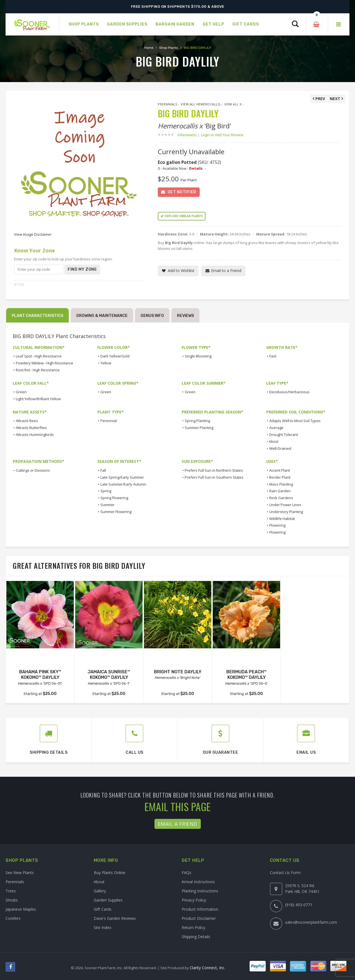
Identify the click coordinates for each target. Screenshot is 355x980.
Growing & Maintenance (102, 316)
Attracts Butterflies (31, 428)
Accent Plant (280, 470)
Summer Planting (199, 428)
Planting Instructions (200, 891)
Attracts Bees (27, 421)
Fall (103, 470)
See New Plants (20, 873)
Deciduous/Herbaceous (289, 392)
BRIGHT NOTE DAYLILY (178, 672)
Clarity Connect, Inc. (207, 968)
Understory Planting (286, 512)
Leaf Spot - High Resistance (39, 356)
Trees (11, 891)
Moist (274, 441)
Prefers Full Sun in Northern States (214, 470)
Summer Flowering (116, 512)
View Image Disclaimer (33, 234)
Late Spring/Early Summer (122, 477)
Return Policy (193, 927)
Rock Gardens (281, 498)
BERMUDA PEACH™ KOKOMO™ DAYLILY (246, 675)
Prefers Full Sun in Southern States (214, 477)
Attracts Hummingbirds (35, 435)
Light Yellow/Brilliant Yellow (38, 399)
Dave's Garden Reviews (115, 918)
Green (21, 392)
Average (276, 428)
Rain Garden (280, 491)
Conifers (13, 918)
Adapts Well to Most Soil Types (295, 421)
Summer (107, 505)
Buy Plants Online (110, 873)
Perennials (167, 104)
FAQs (187, 873)
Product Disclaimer (199, 918)
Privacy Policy (194, 900)
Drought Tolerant (284, 435)
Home (149, 48)
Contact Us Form (285, 873)
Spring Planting (197, 421)
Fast (273, 356)
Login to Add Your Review (222, 135)
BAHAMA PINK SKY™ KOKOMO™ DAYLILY (40, 675)
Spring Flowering (114, 498)
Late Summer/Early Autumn (123, 484)
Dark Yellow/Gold (115, 356)
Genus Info (152, 316)
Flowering (277, 525)
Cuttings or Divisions (33, 470)
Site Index (102, 927)
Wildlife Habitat (282, 519)
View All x (233, 104)
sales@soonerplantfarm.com (311, 922)
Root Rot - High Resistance (38, 370)
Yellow (106, 363)
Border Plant (280, 477)
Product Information (200, 909)
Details (196, 168)
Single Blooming (198, 356)
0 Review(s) (189, 135)
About (99, 882)
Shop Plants (169, 48)
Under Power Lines (285, 505)
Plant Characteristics (37, 316)
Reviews (185, 316)
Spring (106, 491)
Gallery (100, 891)
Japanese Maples (21, 909)
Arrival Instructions (198, 882)
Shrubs (12, 900)
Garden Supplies (108, 900)
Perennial (109, 421)
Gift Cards (103, 909)
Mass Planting (281, 484)
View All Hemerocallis (201, 104)
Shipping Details (196, 937)
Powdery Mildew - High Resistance (45, 363)
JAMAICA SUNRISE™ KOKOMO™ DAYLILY (109, 675)
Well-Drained (280, 448)
